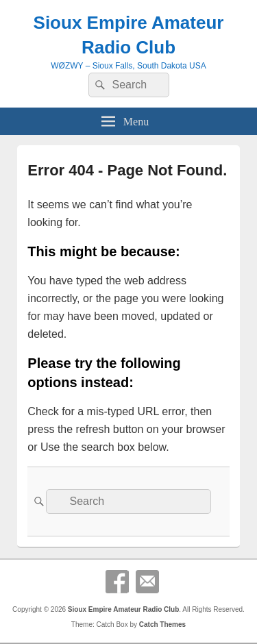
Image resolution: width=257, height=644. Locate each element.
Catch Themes (162, 624)
